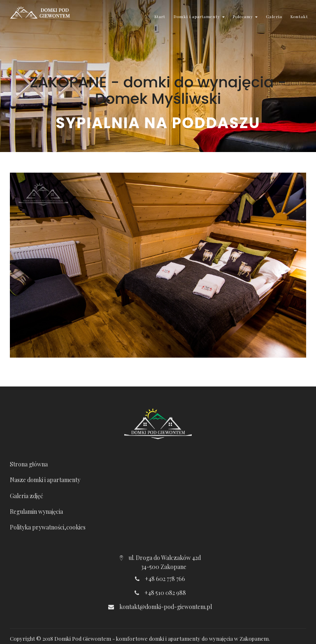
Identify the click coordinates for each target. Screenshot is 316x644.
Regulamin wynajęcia (36, 512)
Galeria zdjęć (27, 496)
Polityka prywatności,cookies (48, 527)
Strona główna (29, 464)
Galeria (274, 16)
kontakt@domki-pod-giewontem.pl (166, 607)
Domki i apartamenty (199, 16)
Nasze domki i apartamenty (45, 480)
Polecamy (245, 16)
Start (160, 16)
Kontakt (299, 16)
